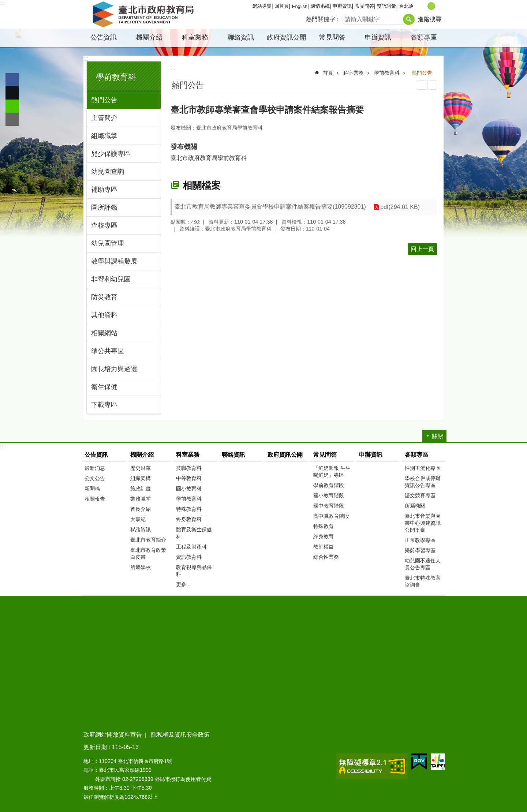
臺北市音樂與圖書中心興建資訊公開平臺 (423, 523)
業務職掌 (141, 499)
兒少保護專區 (111, 154)
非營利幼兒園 (111, 279)
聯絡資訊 (241, 37)
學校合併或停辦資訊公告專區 (423, 482)
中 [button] (431, 6)
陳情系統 (320, 6)
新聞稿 (92, 489)
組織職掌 (104, 136)
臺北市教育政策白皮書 (148, 553)
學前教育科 (116, 77)
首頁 (328, 73)
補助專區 (104, 190)
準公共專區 (108, 351)
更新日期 (95, 747)
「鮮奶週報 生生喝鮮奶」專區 (332, 472)
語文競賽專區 (420, 495)
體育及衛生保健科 (194, 533)
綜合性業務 (326, 557)
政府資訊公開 (287, 37)
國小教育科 (189, 489)
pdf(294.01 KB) (400, 207)
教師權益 (324, 547)
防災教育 (104, 297)
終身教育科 (189, 519)
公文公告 (95, 478)
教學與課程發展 (114, 261)
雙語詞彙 (386, 6)
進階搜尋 (430, 19)
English (300, 6)
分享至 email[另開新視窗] (12, 119)
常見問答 (365, 6)
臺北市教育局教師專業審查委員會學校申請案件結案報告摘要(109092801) (270, 207)
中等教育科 (189, 478)
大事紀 (138, 519)
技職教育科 (189, 468)
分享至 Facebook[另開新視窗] (12, 80)
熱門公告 (104, 100)
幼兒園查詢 (108, 172)
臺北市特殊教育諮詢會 (423, 581)
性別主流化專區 (423, 468)
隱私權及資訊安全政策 (180, 735)
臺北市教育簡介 (148, 540)
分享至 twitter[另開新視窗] (12, 93)
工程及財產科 (191, 547)
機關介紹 (149, 37)
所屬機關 (415, 506)
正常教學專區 (420, 540)
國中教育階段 (329, 506)
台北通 (406, 6)
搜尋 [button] (409, 19)
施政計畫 (141, 489)
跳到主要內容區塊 (4, 4)
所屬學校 (141, 567)
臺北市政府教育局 (145, 15)
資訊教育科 (189, 557)
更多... (183, 584)
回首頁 (282, 6)
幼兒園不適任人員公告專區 (423, 564)
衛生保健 (104, 387)
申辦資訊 (342, 6)
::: (2, 3)
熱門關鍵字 (321, 19)
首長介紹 (141, 509)
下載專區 (104, 405)
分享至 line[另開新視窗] (12, 106)
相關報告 (95, 499)
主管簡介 (104, 118)
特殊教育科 (189, 509)
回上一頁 (422, 249)
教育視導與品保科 (194, 571)
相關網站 (104, 333)
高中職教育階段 (331, 516)
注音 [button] (432, 85)
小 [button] (424, 6)
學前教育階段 (329, 485)
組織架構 (141, 478)
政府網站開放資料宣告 (113, 735)
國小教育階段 (329, 495)
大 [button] (439, 6)
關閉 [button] (438, 436)
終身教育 (324, 536)
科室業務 (195, 37)
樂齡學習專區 (420, 550)
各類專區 (424, 37)
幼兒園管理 (108, 243)
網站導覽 (262, 6)
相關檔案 (202, 186)
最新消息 (95, 468)
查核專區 (104, 225)
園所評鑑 (104, 207)
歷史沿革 (141, 468)
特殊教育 (324, 526)
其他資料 (104, 315)
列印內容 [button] (422, 85)
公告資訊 (104, 37)
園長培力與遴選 (114, 369)
